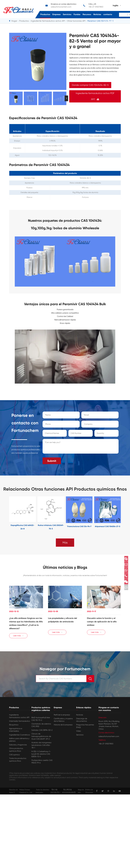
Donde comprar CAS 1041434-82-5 (90, 85)
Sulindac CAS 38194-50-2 (42, 731)
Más (65, 541)
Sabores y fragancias (18, 746)
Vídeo (79, 732)
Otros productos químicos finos (16, 751)
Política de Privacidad (89, 792)
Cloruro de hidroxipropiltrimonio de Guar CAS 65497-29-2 (41, 737)
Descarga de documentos (82, 721)
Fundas (77, 14)
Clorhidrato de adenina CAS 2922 (41, 726)
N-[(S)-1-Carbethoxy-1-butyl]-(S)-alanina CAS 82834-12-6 (41, 755)
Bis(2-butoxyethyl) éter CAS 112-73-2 (41, 720)
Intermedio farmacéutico (20, 722)
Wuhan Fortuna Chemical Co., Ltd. (26, 792)
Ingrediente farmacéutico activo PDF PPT (95, 96)
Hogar (14, 21)
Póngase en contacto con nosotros (110, 14)
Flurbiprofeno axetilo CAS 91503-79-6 (42, 763)
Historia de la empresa (63, 726)
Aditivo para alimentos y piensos (19, 741)
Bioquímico (14, 726)
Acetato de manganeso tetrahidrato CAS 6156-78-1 (41, 746)
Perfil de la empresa (62, 716)
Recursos (87, 14)
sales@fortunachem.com (109, 737)
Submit (52, 460)
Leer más (18, 637)
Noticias (97, 14)
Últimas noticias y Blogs (65, 566)
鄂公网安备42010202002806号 (69, 792)
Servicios (67, 14)
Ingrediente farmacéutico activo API (19, 717)
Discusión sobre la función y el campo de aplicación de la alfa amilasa (102, 621)
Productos (45, 14)
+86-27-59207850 (106, 745)
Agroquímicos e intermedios (16, 731)
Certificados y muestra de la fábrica (63, 721)
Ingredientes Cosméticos (20, 736)
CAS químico (14, 756)
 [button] (66, 98)
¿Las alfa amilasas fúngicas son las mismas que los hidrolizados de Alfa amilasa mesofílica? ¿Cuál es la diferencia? (26, 623)
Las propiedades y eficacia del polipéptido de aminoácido (62, 619)
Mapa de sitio (81, 792)
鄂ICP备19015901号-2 (55, 792)
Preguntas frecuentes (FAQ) (85, 727)
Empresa (56, 14)
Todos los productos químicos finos (18, 761)
